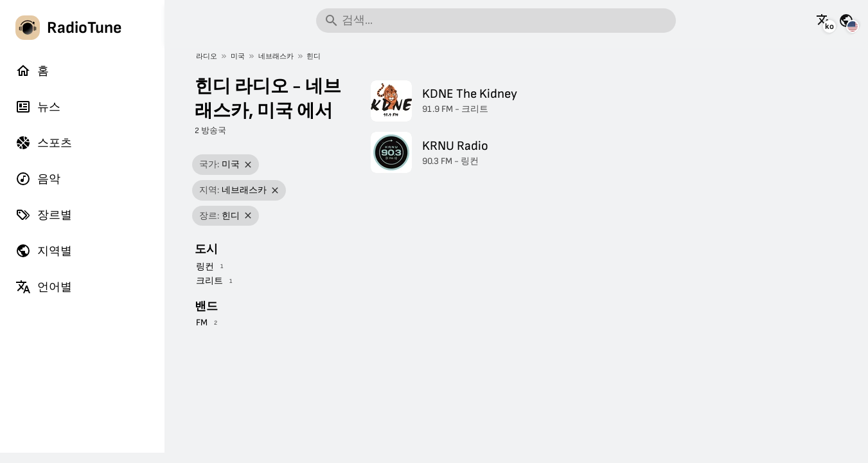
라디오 (207, 56)
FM (202, 322)
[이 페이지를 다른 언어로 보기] (824, 21)
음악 (38, 179)
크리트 (209, 281)
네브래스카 (276, 56)
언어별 (44, 287)
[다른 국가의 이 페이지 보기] (846, 21)
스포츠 (44, 143)
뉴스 (38, 107)
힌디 (314, 56)
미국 (238, 56)
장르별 (44, 215)
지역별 (44, 251)
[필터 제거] (248, 165)
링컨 (205, 267)
